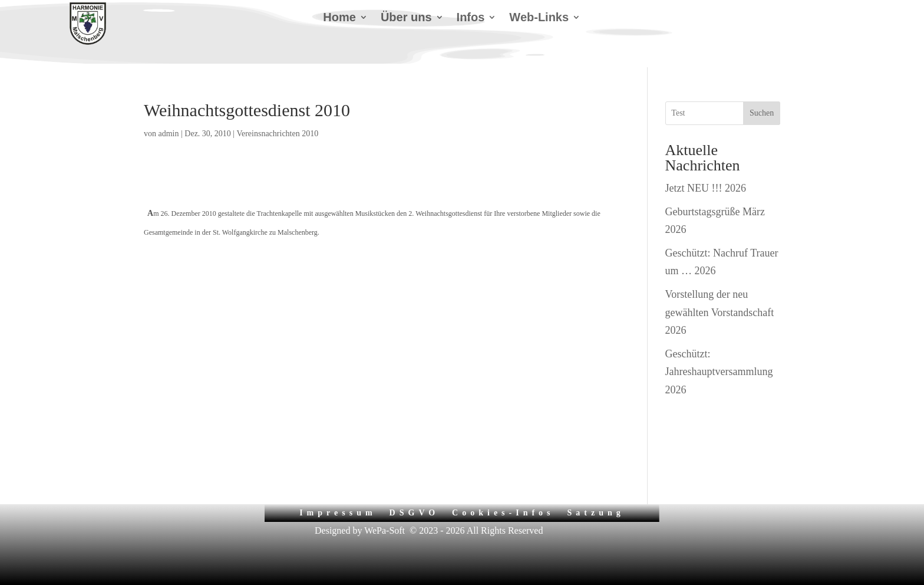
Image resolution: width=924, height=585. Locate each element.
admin (169, 134)
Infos (471, 18)
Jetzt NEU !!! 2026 (706, 188)
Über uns (406, 18)
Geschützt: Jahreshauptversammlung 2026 (719, 372)
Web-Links (539, 18)
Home (339, 18)
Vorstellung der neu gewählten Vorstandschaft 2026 (720, 312)
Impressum (338, 513)
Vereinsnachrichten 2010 (277, 134)
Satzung (596, 513)
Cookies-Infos (503, 513)
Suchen (762, 113)
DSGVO (415, 513)
